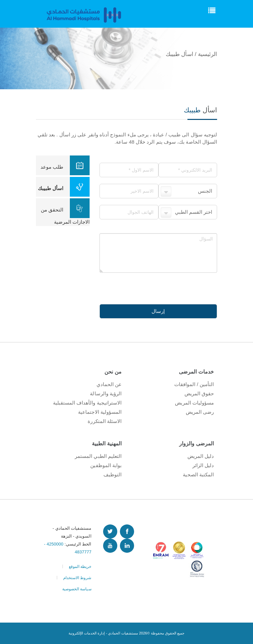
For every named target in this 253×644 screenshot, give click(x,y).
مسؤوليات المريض (194, 403)
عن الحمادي (109, 384)
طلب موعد (65, 165)
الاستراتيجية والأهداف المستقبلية (87, 403)
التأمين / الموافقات (194, 384)
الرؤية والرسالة (106, 393)
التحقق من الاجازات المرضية (65, 211)
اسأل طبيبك (64, 187)
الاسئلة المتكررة (105, 421)
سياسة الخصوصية (77, 589)
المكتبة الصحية (198, 475)
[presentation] (167, 286)
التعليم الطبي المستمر (98, 456)
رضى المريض (200, 412)
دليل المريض (201, 456)
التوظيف (112, 475)
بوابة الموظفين (106, 465)
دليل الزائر (203, 465)
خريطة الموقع (80, 567)
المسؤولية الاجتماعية (100, 412)
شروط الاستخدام (77, 578)
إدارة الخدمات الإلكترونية (87, 633)
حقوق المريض (199, 393)
